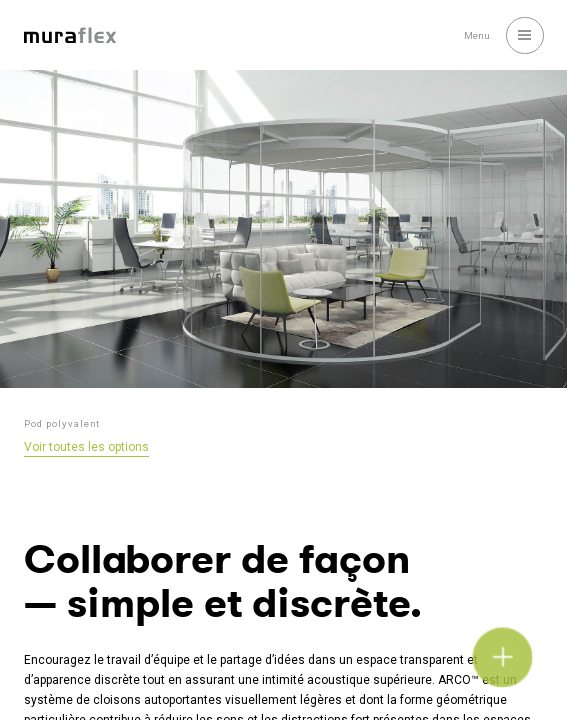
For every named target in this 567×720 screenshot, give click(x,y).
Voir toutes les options (86, 447)
